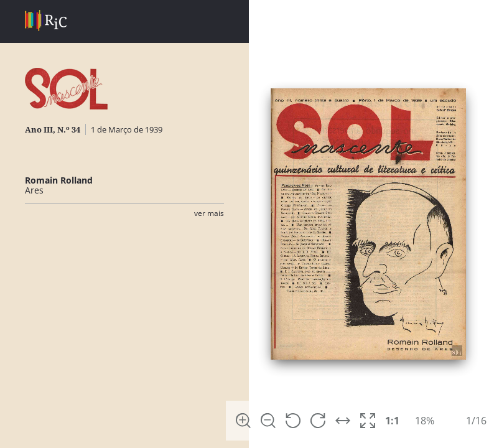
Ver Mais (209, 213)
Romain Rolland (59, 180)
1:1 (392, 421)
